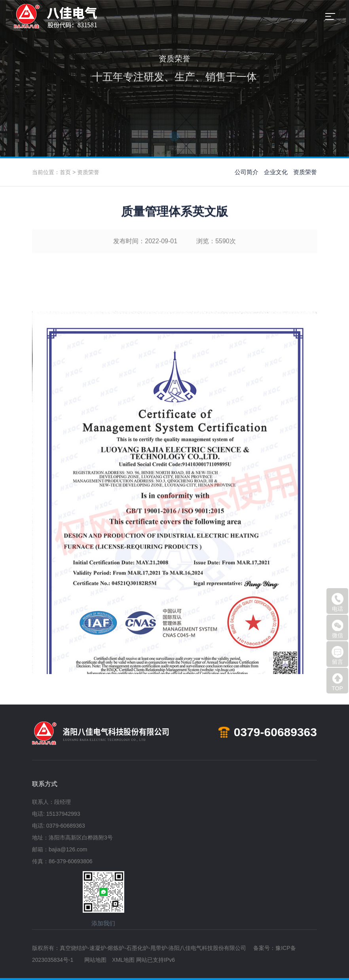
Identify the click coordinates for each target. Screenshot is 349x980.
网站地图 (95, 960)
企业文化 (276, 172)
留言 (338, 655)
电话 (338, 602)
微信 (338, 629)
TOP (338, 682)
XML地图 (123, 960)
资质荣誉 (88, 172)
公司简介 (247, 172)
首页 (65, 172)
